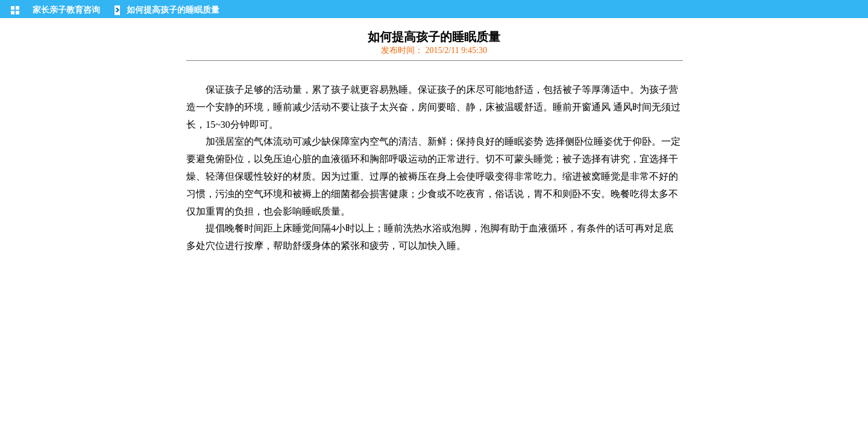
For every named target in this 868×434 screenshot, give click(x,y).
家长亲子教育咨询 (66, 10)
